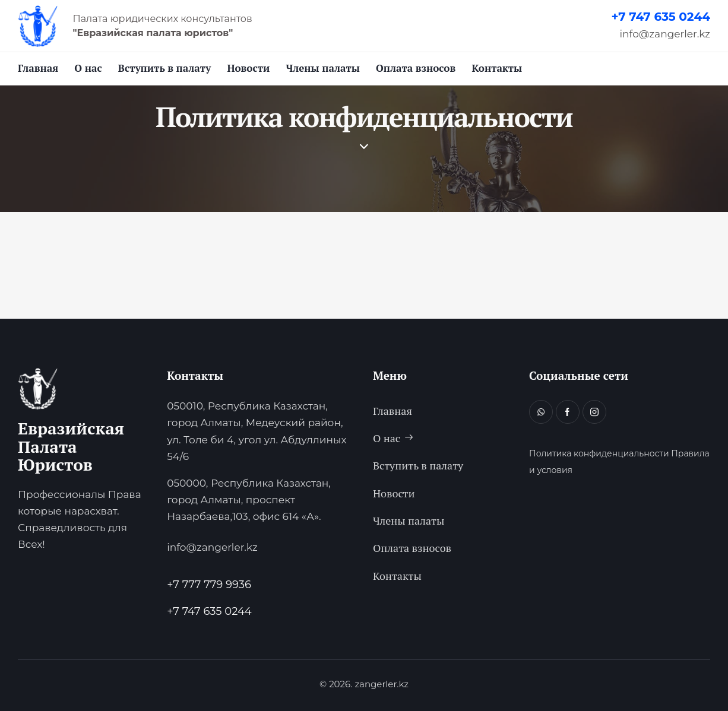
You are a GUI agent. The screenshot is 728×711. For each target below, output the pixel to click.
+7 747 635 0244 (661, 17)
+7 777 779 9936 (209, 585)
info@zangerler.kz (665, 34)
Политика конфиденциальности (599, 453)
